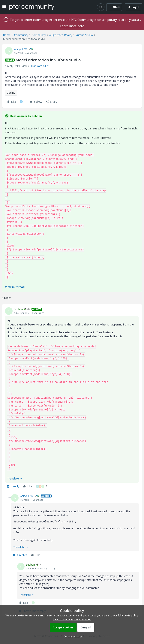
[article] (72, 398)
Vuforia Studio (84, 35)
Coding (11, 93)
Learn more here (72, 26)
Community (21, 35)
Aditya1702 (21, 49)
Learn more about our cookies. (72, 619)
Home (7, 35)
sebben (18, 309)
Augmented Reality (61, 35)
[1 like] (23, 102)
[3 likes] (42, 486)
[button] (4, 8)
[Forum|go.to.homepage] (32, 7)
